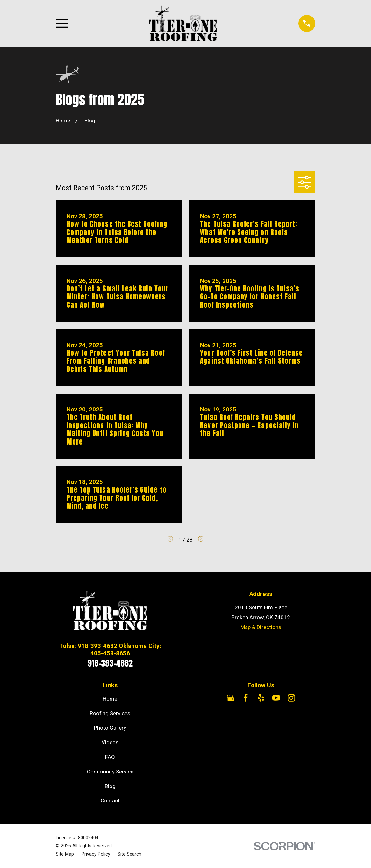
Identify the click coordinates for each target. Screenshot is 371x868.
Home (110, 699)
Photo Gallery (110, 728)
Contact (110, 801)
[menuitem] (65, 854)
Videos (110, 742)
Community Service (110, 772)
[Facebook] (246, 698)
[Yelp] (261, 698)
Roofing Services (110, 713)
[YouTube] (276, 698)
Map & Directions (261, 627)
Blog (110, 786)
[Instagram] (291, 698)
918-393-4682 (110, 663)
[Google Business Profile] (231, 698)
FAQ (110, 757)
